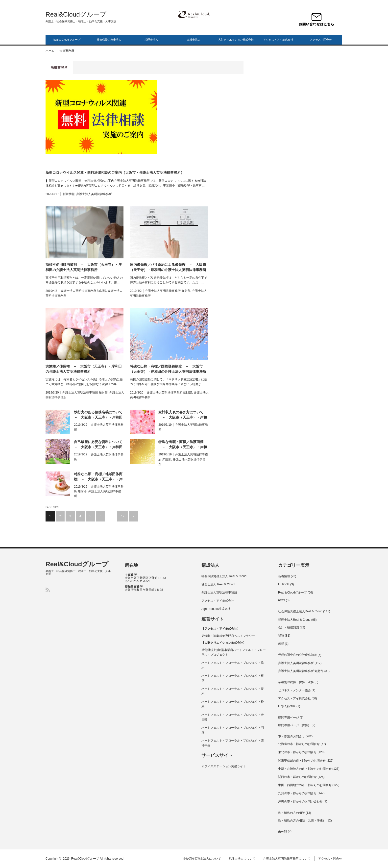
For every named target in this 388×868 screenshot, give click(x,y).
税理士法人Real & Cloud (294, 620)
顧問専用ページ (289, 718)
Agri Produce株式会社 (216, 609)
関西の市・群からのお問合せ (297, 777)
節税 (281, 644)
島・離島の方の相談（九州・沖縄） (302, 820)
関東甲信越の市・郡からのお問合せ (302, 761)
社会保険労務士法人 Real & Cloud (224, 576)
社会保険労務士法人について (202, 859)
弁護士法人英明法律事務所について (287, 859)
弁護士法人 (194, 40)
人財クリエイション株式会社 (236, 40)
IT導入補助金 (287, 706)
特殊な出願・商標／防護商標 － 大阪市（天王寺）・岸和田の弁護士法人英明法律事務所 (183, 445)
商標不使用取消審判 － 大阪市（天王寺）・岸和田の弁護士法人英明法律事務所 (84, 267)
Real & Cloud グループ (67, 40)
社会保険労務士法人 (109, 40)
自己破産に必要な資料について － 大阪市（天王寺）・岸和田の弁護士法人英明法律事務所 (99, 445)
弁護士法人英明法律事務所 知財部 (83, 291)
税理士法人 (151, 40)
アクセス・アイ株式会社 (278, 40)
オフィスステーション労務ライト (224, 766)
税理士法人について (242, 859)
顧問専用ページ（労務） (294, 725)
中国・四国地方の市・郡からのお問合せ (305, 785)
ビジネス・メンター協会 (294, 690)
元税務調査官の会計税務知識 (297, 655)
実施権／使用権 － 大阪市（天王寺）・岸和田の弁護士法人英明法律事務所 (84, 369)
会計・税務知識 (289, 627)
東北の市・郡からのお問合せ (297, 752)
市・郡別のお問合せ (291, 736)
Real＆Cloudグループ (292, 593)
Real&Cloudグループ (76, 14)
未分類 (283, 832)
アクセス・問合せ (321, 40)
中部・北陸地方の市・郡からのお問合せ (305, 769)
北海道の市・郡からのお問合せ (299, 744)
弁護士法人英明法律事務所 (94, 194)
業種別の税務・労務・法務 (296, 682)
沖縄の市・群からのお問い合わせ (300, 801)
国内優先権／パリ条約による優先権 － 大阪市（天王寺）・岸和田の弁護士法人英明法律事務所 (168, 267)
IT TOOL (284, 584)
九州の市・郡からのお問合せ (297, 793)
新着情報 (69, 194)
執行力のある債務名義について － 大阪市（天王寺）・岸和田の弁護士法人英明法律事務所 (99, 415)
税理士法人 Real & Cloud (218, 584)
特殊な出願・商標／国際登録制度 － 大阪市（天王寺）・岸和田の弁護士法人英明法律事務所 (168, 369)
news (282, 600)
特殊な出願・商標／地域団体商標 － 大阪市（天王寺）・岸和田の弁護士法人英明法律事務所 (98, 477)
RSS (48, 590)
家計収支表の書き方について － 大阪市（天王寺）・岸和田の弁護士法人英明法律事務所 (183, 415)
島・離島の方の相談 (291, 813)
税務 (281, 636)
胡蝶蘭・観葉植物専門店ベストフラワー (228, 636)
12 (123, 516)
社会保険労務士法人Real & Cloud (300, 611)
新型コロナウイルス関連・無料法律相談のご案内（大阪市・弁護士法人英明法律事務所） (115, 173)
